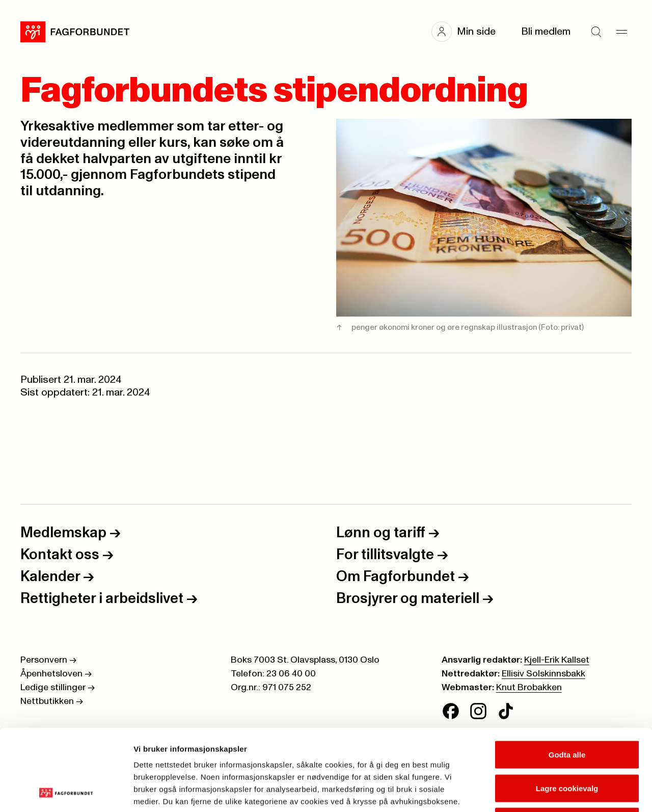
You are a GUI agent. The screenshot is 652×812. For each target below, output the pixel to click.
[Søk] (596, 32)
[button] (469, 32)
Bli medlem (546, 32)
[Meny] (621, 32)
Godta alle (567, 678)
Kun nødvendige (567, 745)
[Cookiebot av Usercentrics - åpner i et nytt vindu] (66, 792)
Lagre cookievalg (567, 712)
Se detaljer (548, 792)
